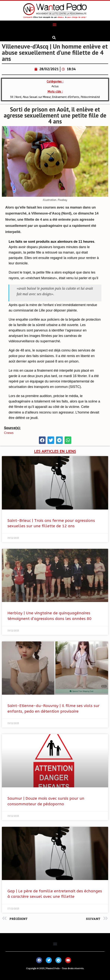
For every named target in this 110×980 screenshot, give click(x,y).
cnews (9, 433)
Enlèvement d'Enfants (66, 97)
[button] (54, 25)
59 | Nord (16, 97)
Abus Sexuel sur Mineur (37, 97)
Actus (55, 86)
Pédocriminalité (90, 97)
